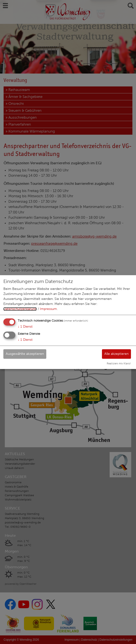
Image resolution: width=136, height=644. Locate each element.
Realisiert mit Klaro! (119, 363)
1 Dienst (25, 327)
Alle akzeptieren (116, 354)
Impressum (48, 309)
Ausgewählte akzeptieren (25, 354)
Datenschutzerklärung (20, 309)
